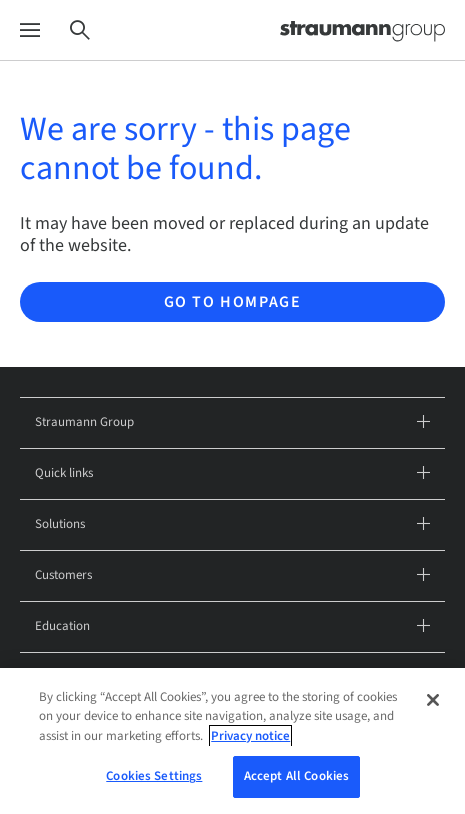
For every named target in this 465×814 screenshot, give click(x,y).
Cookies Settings (154, 776)
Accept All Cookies (296, 776)
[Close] (433, 700)
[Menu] (30, 30)
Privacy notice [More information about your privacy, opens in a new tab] (250, 736)
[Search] (80, 30)
